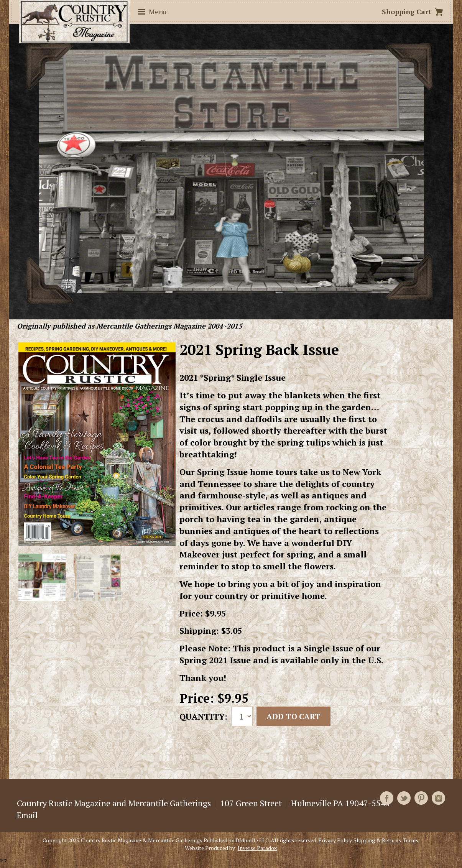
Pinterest (421, 798)
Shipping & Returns (377, 840)
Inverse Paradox (257, 848)
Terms (411, 840)
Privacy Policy (335, 840)
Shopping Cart (407, 12)
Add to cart (293, 716)
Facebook (387, 798)
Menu (158, 12)
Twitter (404, 798)
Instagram (438, 798)
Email (27, 815)
